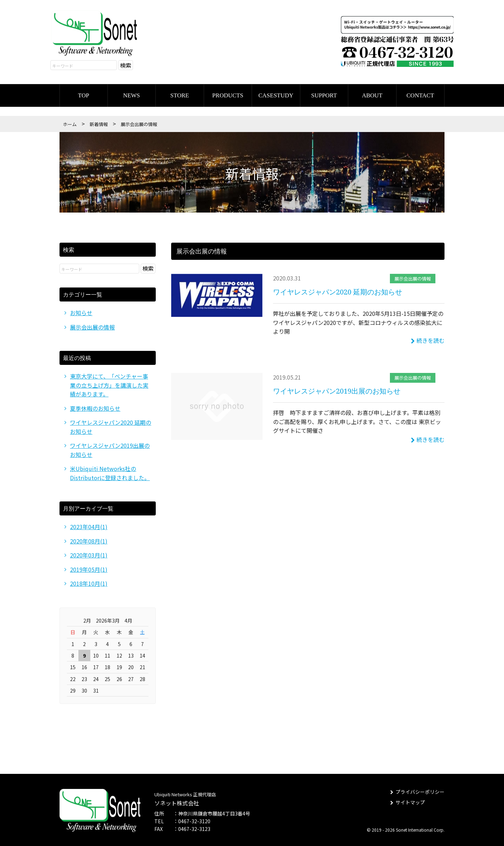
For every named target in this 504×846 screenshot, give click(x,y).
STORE (180, 94)
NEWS (132, 94)
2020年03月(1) (89, 554)
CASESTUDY (276, 94)
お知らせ (81, 311)
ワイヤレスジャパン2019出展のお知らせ (337, 390)
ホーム (70, 123)
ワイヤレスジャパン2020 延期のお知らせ (338, 290)
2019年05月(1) (89, 568)
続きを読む (428, 339)
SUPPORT (324, 94)
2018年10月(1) (89, 582)
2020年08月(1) (89, 540)
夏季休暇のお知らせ (95, 407)
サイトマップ (407, 801)
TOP (84, 94)
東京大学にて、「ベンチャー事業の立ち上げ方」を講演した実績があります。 (109, 384)
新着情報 (99, 123)
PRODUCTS (228, 94)
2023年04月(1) (89, 526)
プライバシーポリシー (417, 791)
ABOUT (372, 94)
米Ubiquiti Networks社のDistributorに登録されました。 (110, 472)
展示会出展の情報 (413, 277)
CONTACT (420, 94)
